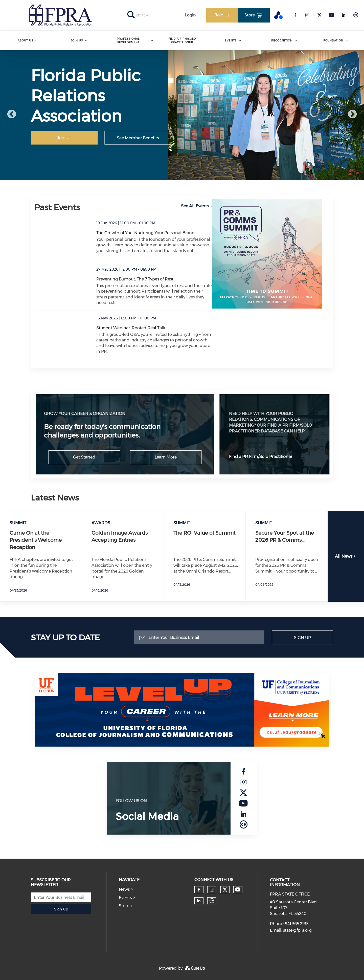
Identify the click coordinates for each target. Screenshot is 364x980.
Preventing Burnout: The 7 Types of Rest (135, 279)
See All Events (195, 206)
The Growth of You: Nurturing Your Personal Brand (145, 233)
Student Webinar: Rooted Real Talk (131, 328)
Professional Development (128, 41)
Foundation (333, 41)
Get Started (84, 457)
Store (124, 906)
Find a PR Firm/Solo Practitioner (261, 457)
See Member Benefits (138, 138)
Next (352, 115)
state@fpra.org (297, 930)
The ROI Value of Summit (204, 533)
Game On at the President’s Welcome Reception (36, 540)
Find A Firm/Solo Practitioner (182, 41)
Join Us (77, 41)
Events (231, 41)
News (124, 889)
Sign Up (302, 637)
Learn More (166, 457)
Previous (12, 115)
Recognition (282, 41)
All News (346, 556)
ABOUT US (25, 41)
